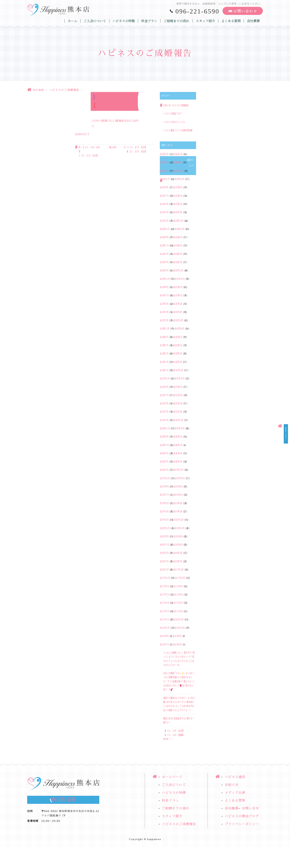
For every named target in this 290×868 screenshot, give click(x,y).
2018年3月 (164, 561)
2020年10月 (180, 428)
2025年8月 (178, 188)
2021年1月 (164, 420)
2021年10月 (180, 379)
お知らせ (167, 105)
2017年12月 (179, 570)
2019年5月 (164, 503)
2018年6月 (178, 545)
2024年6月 (178, 246)
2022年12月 (178, 320)
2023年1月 (164, 320)
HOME (39, 90)
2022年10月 (180, 329)
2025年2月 (178, 212)
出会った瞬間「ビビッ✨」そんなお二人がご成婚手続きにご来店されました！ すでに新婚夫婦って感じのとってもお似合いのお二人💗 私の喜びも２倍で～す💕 (179, 681)
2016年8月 (177, 636)
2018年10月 (180, 528)
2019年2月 (178, 511)
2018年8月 (178, 536)
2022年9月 (164, 337)
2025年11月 (165, 179)
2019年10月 (180, 478)
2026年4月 (178, 154)
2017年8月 (178, 586)
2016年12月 (179, 620)
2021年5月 (164, 403)
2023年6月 (178, 296)
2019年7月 (164, 495)
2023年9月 (164, 287)
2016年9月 (164, 636)
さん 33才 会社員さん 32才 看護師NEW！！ (173, 735)
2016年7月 (164, 644)
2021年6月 (178, 395)
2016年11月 (165, 628)
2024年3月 (164, 262)
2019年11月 (165, 478)
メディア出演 (180, 130)
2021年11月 (165, 379)
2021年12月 (178, 370)
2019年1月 (164, 520)
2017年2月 (178, 611)
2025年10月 (180, 179)
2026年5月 (164, 154)
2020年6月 (178, 445)
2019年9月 (164, 487)
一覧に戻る (112, 147)
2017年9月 (164, 586)
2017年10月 (180, 578)
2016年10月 (180, 628)
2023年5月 (164, 304)
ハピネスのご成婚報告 (64, 90)
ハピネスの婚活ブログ (172, 114)
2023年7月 (164, 296)
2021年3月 (164, 412)
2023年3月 (164, 312)
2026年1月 (164, 171)
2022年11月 (165, 329)
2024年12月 (179, 221)
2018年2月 (178, 561)
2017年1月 (164, 620)
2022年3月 (164, 362)
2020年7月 (164, 445)
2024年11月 (165, 229)
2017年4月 (178, 603)
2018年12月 (179, 520)
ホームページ (172, 777)
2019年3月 (164, 511)
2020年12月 (179, 420)
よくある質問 (231, 21)
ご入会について (95, 21)
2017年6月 (178, 595)
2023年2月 (178, 312)
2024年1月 (164, 271)
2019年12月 (179, 470)
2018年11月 (165, 528)
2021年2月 (178, 412)
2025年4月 (178, 204)
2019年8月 (178, 487)
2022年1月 (164, 370)
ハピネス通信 (169, 130)
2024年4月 (178, 254)
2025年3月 (164, 212)
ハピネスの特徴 (124, 21)
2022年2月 (178, 362)
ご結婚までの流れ (177, 21)
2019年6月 (178, 495)
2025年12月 (179, 171)
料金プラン (149, 21)
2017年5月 (164, 603)
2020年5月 (164, 453)
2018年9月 (164, 536)
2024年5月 (164, 254)
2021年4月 (178, 403)
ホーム (73, 21)
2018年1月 (164, 570)
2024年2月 (178, 262)
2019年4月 (178, 503)
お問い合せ (250, 808)
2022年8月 (178, 337)
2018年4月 (178, 553)
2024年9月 (164, 237)
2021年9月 (164, 387)
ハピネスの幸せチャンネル (174, 122)
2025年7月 (164, 196)
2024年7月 (164, 246)
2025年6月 (178, 196)
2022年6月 (178, 345)
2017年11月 (165, 578)
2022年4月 (178, 354)
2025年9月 (164, 188)
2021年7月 (164, 395)
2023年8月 (178, 287)
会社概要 (253, 21)
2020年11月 (165, 428)
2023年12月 (179, 271)
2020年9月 (164, 437)
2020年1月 (164, 470)
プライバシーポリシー (242, 824)
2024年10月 (180, 229)
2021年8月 (178, 387)
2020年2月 (178, 462)
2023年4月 (178, 304)
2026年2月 (178, 163)
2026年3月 (164, 163)
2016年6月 (177, 644)
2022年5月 (164, 354)
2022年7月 (164, 345)
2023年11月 (165, 279)
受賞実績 (189, 130)
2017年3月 (164, 611)
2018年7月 (164, 545)
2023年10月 (180, 279)
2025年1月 (164, 221)
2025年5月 (164, 204)
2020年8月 (178, 437)
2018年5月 (164, 553)
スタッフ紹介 (205, 21)
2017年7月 (165, 595)
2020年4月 (178, 453)
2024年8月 (178, 237)
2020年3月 (164, 462)
